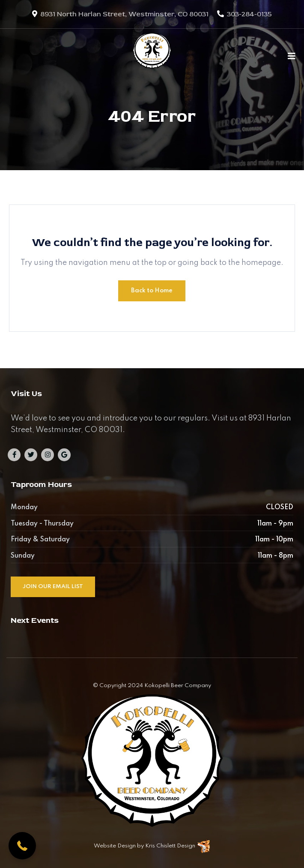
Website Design (115, 846)
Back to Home (152, 291)
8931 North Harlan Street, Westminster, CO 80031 (124, 14)
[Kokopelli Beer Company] (152, 56)
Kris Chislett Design (170, 846)
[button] (22, 846)
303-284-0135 (249, 14)
